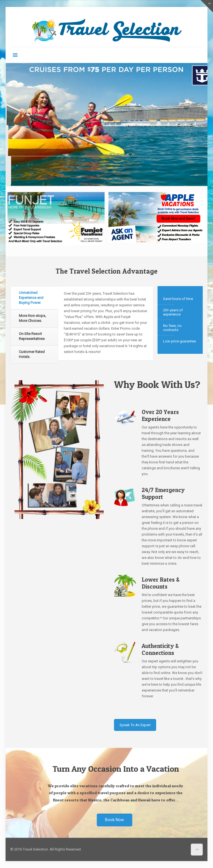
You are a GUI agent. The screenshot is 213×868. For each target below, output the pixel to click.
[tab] (34, 298)
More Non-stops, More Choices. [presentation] (32, 318)
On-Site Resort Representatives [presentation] (32, 336)
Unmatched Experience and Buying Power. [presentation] (31, 298)
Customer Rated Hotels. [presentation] (32, 354)
